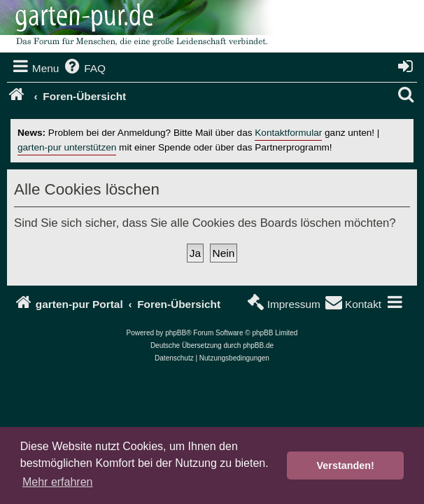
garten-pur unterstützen (67, 147)
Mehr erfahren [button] (58, 482)
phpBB (176, 333)
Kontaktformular (288, 133)
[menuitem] (84, 69)
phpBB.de (258, 345)
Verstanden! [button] (346, 465)
